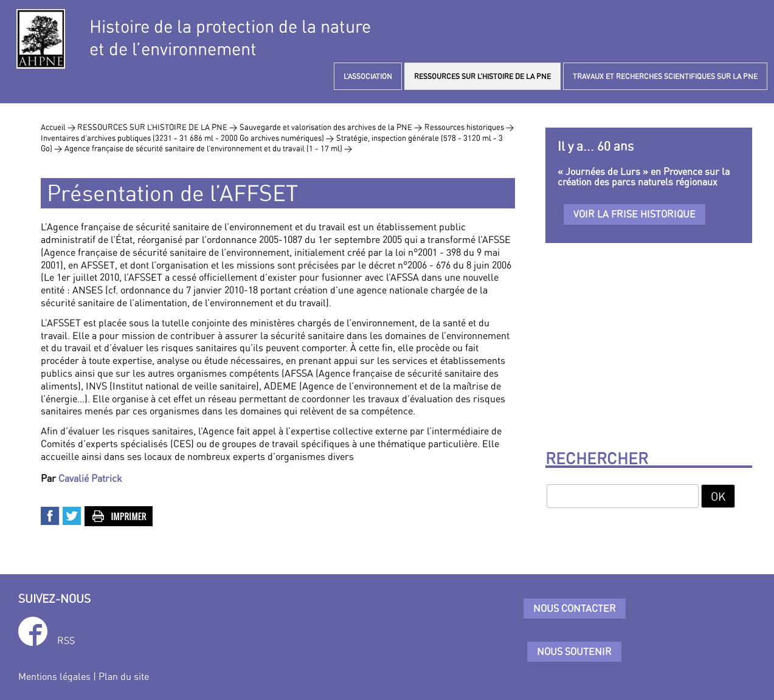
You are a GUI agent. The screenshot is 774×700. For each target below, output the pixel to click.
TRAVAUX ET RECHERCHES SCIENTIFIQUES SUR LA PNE (665, 76)
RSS (66, 640)
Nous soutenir (574, 651)
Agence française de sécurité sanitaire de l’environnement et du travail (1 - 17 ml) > (208, 148)
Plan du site (124, 676)
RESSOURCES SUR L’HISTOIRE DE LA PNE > (157, 127)
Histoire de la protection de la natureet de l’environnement (230, 38)
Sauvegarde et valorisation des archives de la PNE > (331, 127)
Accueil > (59, 127)
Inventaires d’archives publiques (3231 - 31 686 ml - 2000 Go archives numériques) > (187, 138)
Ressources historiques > (469, 127)
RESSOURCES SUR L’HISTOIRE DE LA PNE (482, 76)
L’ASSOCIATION (368, 76)
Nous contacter (575, 608)
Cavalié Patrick (90, 478)
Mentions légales (54, 676)
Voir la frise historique (634, 214)
